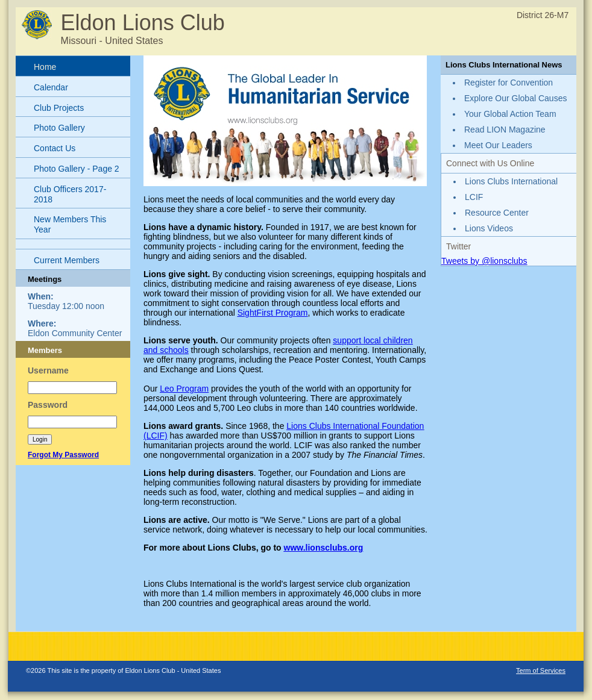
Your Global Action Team (510, 114)
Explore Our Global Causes (515, 98)
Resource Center (497, 213)
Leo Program (184, 389)
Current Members (67, 260)
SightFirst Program (273, 313)
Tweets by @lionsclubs (484, 261)
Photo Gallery (59, 128)
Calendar (51, 87)
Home (45, 67)
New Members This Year (70, 224)
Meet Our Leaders (498, 145)
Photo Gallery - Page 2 (77, 169)
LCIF (474, 197)
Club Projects (59, 108)
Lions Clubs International (511, 181)
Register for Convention (509, 83)
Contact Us (55, 148)
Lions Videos (489, 228)
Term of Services (541, 670)
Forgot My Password (63, 455)
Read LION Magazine (505, 130)
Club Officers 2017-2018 (70, 194)
